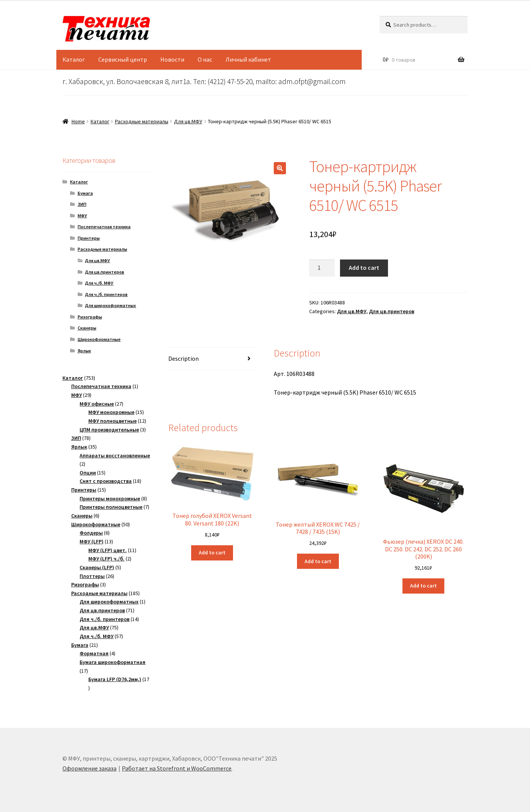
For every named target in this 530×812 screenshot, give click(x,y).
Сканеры (87, 328)
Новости (172, 59)
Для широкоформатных (110, 305)
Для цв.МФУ (188, 121)
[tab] (212, 359)
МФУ (82, 216)
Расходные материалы (142, 121)
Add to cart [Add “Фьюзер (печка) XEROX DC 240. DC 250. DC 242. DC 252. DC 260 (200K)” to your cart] (423, 586)
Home (78, 121)
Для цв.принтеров (392, 311)
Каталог (74, 59)
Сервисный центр (123, 59)
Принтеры (89, 238)
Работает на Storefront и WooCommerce (177, 768)
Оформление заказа (89, 768)
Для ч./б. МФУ (99, 283)
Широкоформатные (99, 339)
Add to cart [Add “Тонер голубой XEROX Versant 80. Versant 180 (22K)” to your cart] (212, 552)
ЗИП (82, 204)
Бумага (85, 193)
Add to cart (364, 267)
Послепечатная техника (104, 227)
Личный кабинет (248, 59)
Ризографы (90, 317)
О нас (205, 59)
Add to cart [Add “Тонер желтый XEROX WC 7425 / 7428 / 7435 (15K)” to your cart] (318, 561)
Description (184, 358)
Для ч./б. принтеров (106, 294)
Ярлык (84, 351)
